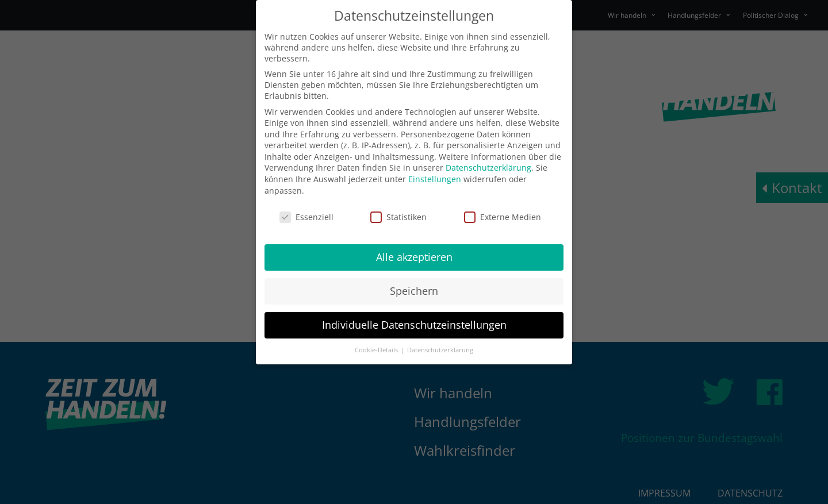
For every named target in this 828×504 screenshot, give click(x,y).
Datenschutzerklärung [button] (440, 350)
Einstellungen (435, 179)
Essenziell (306, 217)
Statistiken (398, 217)
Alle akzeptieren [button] (414, 257)
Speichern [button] (414, 291)
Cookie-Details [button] (377, 350)
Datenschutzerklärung (488, 168)
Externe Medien (503, 217)
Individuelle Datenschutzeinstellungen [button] (414, 325)
